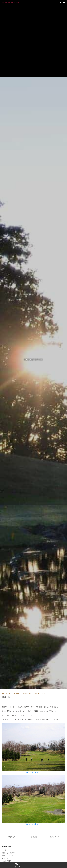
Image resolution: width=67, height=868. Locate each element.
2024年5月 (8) (39, 744)
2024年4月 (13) (7, 749)
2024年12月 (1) (7, 730)
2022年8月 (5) (39, 786)
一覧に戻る (33, 656)
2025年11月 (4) (39, 707)
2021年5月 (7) (7, 813)
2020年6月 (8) (7, 832)
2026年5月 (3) (7, 698)
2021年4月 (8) (39, 813)
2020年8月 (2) (7, 827)
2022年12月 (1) (39, 776)
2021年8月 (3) (39, 804)
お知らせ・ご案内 (8, 672)
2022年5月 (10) (7, 795)
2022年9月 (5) (7, 786)
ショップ (5, 678)
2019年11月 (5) (39, 836)
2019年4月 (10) (39, 850)
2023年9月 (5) (7, 763)
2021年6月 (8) (39, 809)
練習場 (4, 686)
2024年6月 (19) (7, 744)
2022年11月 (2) (7, 781)
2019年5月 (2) (7, 850)
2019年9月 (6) (39, 841)
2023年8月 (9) (39, 763)
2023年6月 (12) (39, 767)
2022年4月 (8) (39, 795)
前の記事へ (54, 656)
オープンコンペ (7, 675)
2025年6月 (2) (7, 721)
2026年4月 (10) (39, 698)
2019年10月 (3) (7, 841)
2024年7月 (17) (39, 740)
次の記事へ (13, 656)
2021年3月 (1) (7, 818)
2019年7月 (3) (39, 845)
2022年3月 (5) (7, 799)
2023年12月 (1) (39, 753)
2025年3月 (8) (39, 726)
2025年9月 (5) (39, 712)
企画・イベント (7, 683)
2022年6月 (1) (39, 790)
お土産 (4, 669)
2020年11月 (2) (39, 818)
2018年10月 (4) (7, 859)
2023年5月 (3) (7, 772)
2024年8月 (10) (7, 740)
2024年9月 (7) (39, 735)
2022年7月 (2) (7, 790)
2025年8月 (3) (7, 716)
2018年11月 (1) (39, 855)
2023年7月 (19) (7, 767)
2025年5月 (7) (39, 721)
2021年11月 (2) (39, 799)
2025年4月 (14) (7, 726)
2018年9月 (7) (39, 859)
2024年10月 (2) (7, 735)
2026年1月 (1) (39, 703)
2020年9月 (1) (39, 822)
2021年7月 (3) (7, 809)
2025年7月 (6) (39, 716)
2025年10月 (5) (7, 712)
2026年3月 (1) (7, 703)
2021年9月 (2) (7, 804)
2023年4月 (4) (39, 772)
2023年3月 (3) (7, 776)
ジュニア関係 (7, 680)
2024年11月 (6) (39, 730)
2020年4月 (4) (39, 832)
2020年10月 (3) (7, 822)
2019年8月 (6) (7, 845)
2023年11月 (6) (7, 758)
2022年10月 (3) (39, 781)
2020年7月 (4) (39, 827)
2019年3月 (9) (7, 855)
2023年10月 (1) (39, 758)
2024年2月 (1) (7, 753)
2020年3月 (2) (7, 836)
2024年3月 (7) (39, 749)
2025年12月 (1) (7, 707)
